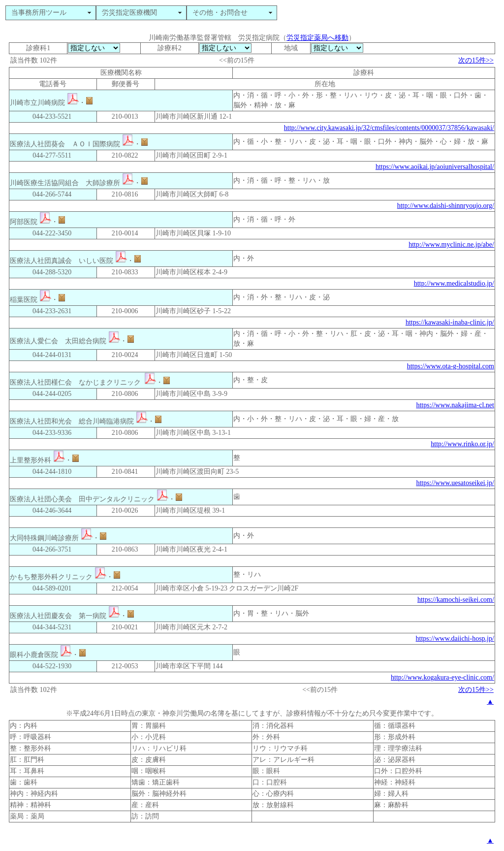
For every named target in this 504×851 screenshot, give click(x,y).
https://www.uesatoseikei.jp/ (455, 483)
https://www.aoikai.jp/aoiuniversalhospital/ (435, 167)
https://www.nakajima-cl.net (455, 405)
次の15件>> (476, 60)
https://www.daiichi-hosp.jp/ (455, 638)
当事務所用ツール (39, 13)
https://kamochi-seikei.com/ (456, 600)
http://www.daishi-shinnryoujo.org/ (446, 206)
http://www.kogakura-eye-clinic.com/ (442, 677)
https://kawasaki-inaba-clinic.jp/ (450, 322)
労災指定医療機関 (129, 13)
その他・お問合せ (220, 13)
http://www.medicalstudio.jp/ (454, 283)
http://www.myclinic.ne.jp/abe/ (451, 245)
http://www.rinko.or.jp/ (462, 444)
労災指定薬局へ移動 (317, 38)
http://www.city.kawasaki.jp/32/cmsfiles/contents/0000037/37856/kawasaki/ (389, 128)
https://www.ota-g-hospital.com (451, 366)
